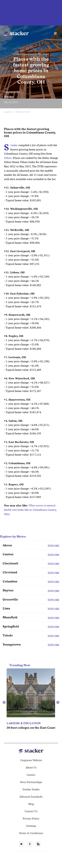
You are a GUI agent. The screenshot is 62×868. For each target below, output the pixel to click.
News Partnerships (31, 782)
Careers (31, 775)
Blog (31, 804)
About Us (31, 768)
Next (58, 703)
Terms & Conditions (31, 833)
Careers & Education (24, 723)
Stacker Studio (31, 789)
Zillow (8, 158)
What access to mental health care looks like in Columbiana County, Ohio (30, 510)
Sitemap (31, 826)
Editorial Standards (31, 797)
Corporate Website (31, 760)
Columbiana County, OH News (31, 54)
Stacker (9, 97)
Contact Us (31, 811)
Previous (4, 703)
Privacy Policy (31, 819)
